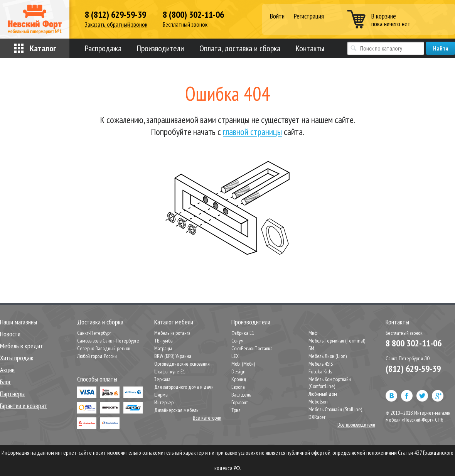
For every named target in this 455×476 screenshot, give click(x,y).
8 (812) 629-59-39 (115, 15)
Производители (160, 48)
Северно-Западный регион (104, 348)
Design (238, 371)
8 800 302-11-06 (414, 343)
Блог (5, 382)
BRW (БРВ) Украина (173, 356)
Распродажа (103, 48)
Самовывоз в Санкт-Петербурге (108, 341)
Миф (313, 333)
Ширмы (161, 395)
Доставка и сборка (100, 322)
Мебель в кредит (22, 346)
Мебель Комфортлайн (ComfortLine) (330, 383)
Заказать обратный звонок (116, 24)
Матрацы (163, 348)
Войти (277, 16)
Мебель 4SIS (321, 364)
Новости (10, 334)
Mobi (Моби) (243, 364)
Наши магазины (19, 322)
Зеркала (162, 379)
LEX (235, 356)
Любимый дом (323, 394)
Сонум (238, 341)
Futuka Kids (320, 371)
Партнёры (12, 394)
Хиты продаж (17, 358)
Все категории (207, 418)
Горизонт (240, 402)
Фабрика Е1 (243, 333)
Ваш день (241, 395)
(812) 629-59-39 (413, 369)
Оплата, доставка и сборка (240, 48)
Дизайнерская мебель (176, 410)
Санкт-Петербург (94, 333)
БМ (311, 348)
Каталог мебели (174, 322)
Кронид (239, 379)
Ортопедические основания (182, 364)
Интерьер (164, 402)
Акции (7, 370)
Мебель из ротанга (172, 333)
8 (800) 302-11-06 (193, 15)
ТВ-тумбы (164, 341)
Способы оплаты (97, 379)
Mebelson (318, 402)
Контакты (310, 48)
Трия (236, 410)
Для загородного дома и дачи (184, 387)
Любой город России (97, 356)
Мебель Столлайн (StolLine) (335, 409)
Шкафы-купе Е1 (170, 371)
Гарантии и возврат (24, 406)
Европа (238, 387)
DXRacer (317, 417)
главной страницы (252, 132)
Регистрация (309, 16)
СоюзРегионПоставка (252, 348)
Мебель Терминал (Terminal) (337, 341)
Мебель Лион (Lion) (328, 356)
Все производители (356, 425)
